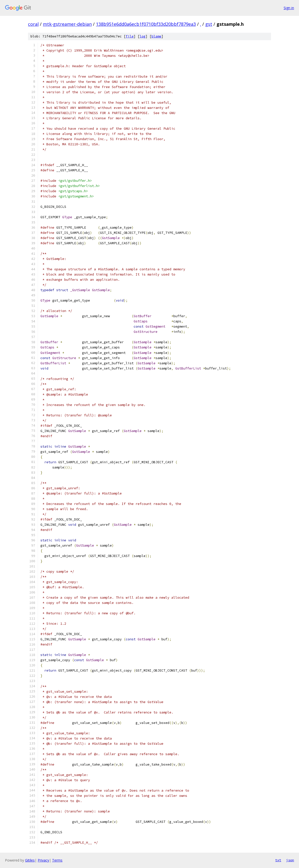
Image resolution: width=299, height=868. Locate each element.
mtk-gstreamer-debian (67, 24)
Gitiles (30, 860)
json (290, 860)
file (130, 36)
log (143, 36)
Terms (57, 860)
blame (156, 36)
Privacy (43, 860)
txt (278, 860)
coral (33, 24)
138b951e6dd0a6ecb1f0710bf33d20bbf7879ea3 (146, 24)
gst (209, 24)
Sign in (289, 8)
